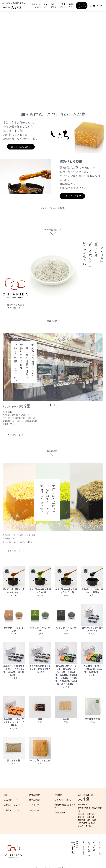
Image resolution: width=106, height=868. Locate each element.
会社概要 (58, 795)
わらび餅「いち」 (12, 800)
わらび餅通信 (54, 6)
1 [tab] (51, 406)
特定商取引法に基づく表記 (65, 806)
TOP (6, 795)
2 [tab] (55, 406)
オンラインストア (82, 6)
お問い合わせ (72, 6)
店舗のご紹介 (35, 795)
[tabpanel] (53, 56)
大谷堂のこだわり (36, 6)
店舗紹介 (45, 6)
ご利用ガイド (63, 6)
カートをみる (35, 810)
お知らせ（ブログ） (13, 805)
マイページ (34, 805)
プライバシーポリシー (64, 800)
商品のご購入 (35, 800)
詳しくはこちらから (21, 147)
